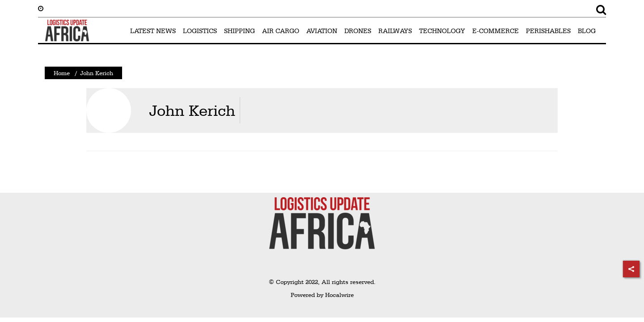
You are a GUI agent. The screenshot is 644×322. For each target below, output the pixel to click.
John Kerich (192, 110)
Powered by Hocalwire (322, 295)
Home (62, 73)
